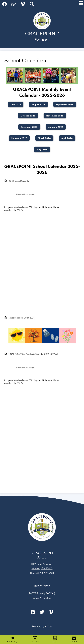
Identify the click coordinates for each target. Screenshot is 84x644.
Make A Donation (42, 598)
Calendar (35, 639)
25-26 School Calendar (19, 181)
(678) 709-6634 (46, 573)
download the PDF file (14, 210)
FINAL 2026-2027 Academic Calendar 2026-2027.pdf (33, 354)
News (55, 639)
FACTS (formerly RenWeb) (42, 593)
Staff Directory (12, 639)
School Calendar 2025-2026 (22, 318)
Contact (74, 639)
